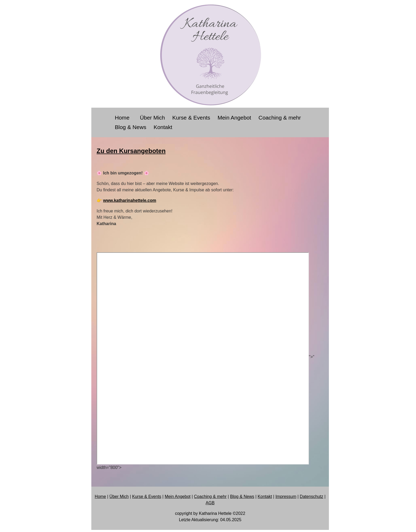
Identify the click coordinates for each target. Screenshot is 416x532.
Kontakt (163, 127)
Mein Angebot (234, 118)
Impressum (286, 497)
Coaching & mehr (280, 118)
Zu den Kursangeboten (131, 151)
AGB (210, 503)
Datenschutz (312, 497)
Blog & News (131, 127)
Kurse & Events (191, 118)
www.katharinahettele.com (129, 200)
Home (124, 118)
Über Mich (152, 118)
